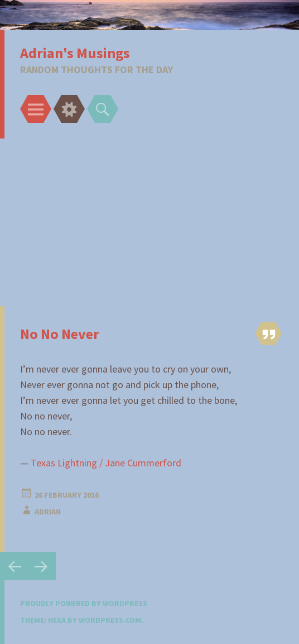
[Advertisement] (149, 222)
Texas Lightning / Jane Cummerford (106, 463)
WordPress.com (110, 620)
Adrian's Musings (75, 53)
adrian (48, 512)
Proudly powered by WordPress (84, 603)
